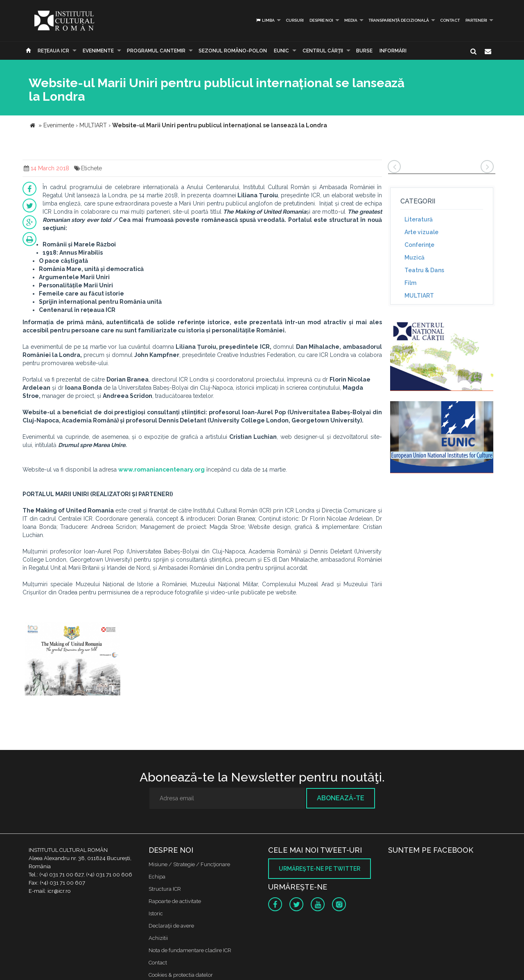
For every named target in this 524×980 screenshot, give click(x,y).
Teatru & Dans (424, 270)
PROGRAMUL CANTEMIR (156, 51)
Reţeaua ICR (53, 51)
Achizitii (158, 938)
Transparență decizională (399, 20)
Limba (265, 20)
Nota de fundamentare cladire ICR (190, 950)
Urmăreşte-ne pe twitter (320, 869)
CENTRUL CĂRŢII (323, 51)
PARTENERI (476, 20)
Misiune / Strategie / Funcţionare (189, 864)
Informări (393, 51)
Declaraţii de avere (171, 926)
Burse (364, 51)
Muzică (414, 257)
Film (410, 283)
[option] (72, 660)
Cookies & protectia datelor (181, 975)
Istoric (156, 913)
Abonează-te (341, 798)
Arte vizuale (421, 232)
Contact (450, 20)
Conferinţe (419, 245)
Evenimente (98, 51)
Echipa (157, 877)
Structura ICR (165, 889)
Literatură (419, 219)
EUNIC (281, 51)
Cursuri (295, 20)
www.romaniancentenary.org (161, 470)
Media (351, 20)
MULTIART (419, 296)
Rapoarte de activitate (175, 901)
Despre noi (321, 20)
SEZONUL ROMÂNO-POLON (233, 51)
